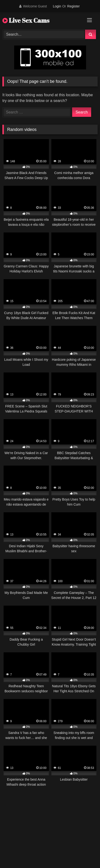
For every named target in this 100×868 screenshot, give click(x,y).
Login (57, 6)
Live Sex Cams (26, 20)
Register (73, 6)
